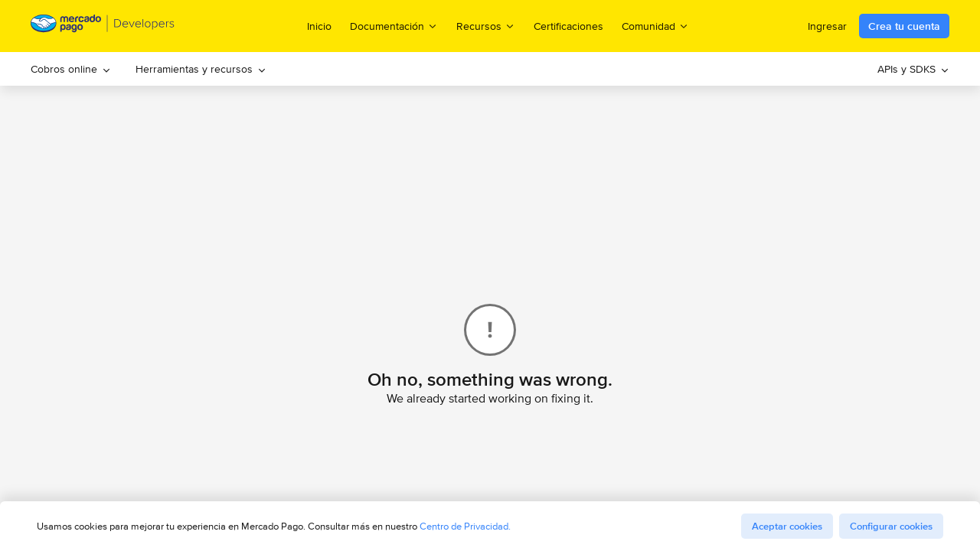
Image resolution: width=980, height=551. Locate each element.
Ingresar (827, 26)
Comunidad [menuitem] (655, 26)
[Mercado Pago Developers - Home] (103, 26)
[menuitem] (71, 69)
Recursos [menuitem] (486, 26)
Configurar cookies (891, 526)
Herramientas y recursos (201, 69)
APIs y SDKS (913, 69)
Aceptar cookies (787, 526)
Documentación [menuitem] (394, 26)
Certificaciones (568, 26)
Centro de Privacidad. (465, 526)
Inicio (319, 26)
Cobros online (71, 69)
